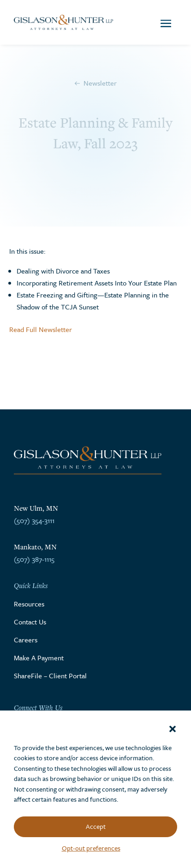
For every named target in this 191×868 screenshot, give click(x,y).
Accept (96, 826)
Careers (26, 640)
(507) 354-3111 (34, 520)
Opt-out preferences (91, 848)
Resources (29, 604)
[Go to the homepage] (63, 22)
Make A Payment (39, 658)
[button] (173, 729)
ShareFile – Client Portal (50, 676)
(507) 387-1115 (34, 559)
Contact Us (30, 622)
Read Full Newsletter (41, 329)
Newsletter (100, 83)
